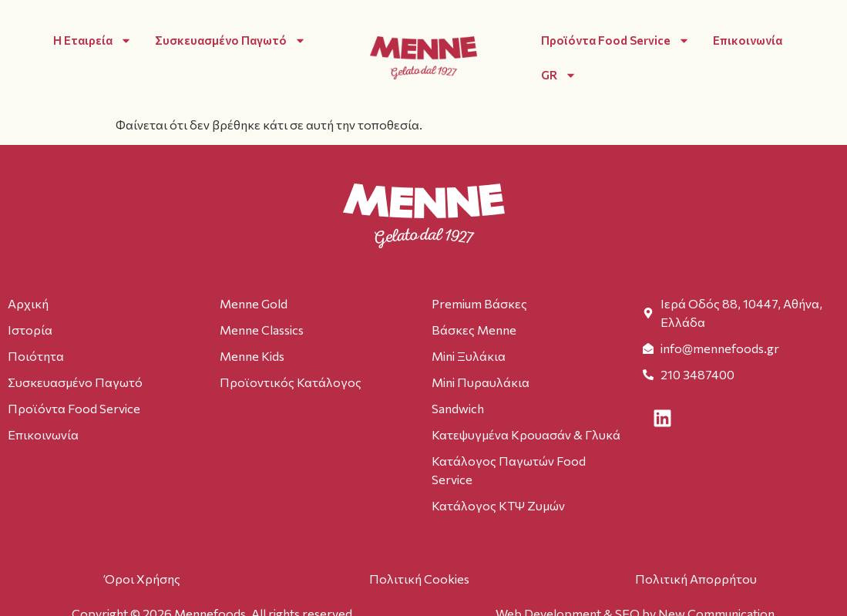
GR (559, 75)
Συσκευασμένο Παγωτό (230, 40)
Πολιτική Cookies (419, 579)
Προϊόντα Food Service (615, 40)
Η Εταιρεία (92, 40)
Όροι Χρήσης (142, 579)
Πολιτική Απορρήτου (696, 579)
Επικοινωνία (748, 40)
